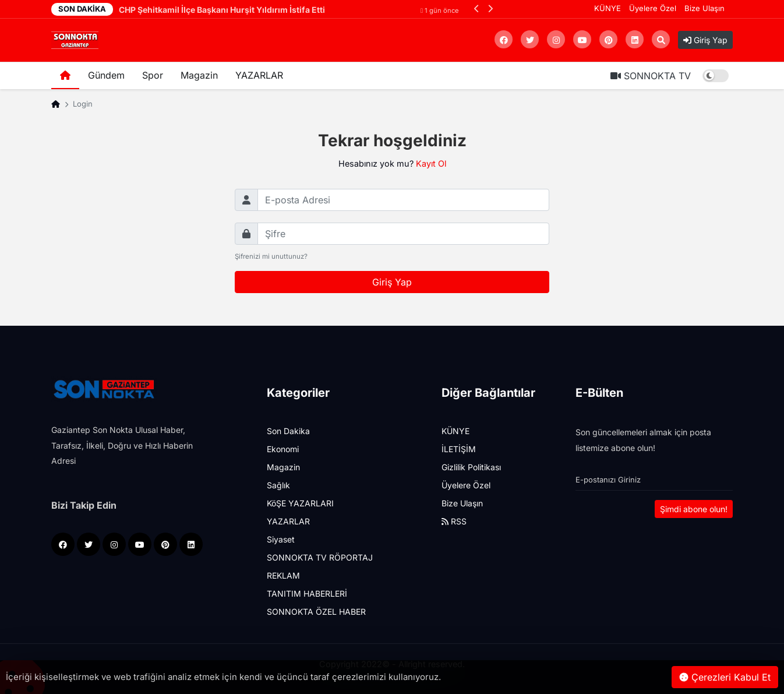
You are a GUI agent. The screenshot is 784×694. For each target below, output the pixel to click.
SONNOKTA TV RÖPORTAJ (320, 557)
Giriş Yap (705, 40)
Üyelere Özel (653, 8)
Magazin (199, 75)
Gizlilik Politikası (471, 467)
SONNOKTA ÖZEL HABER (316, 612)
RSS (454, 521)
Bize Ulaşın (704, 8)
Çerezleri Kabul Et (725, 677)
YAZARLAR (259, 75)
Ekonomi (283, 449)
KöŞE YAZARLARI (300, 503)
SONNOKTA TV (651, 76)
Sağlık (278, 485)
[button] (477, 8)
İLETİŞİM (459, 449)
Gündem (106, 75)
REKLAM (283, 575)
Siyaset (281, 539)
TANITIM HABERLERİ (307, 593)
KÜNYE (608, 8)
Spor (153, 75)
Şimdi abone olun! (694, 509)
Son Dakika (288, 431)
